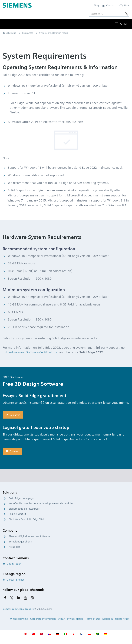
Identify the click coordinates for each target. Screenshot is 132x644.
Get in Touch (12, 564)
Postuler (12, 451)
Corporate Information (43, 619)
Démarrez (12, 415)
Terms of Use (93, 619)
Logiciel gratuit (17, 514)
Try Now (124, 5)
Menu (121, 24)
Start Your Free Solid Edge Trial (26, 519)
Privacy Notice (75, 619)
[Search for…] (109, 14)
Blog (96, 5)
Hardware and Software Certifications (32, 352)
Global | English (14, 580)
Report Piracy (122, 619)
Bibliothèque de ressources (24, 509)
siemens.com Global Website (18, 609)
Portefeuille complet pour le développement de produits (41, 503)
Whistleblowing (19, 619)
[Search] (126, 14)
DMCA (62, 619)
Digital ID (108, 619)
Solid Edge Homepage (21, 498)
